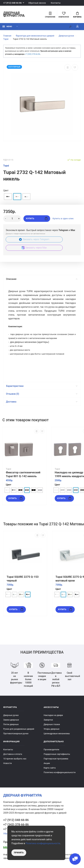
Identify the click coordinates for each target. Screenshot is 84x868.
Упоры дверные (52, 729)
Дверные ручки (11, 715)
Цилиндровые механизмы (57, 733)
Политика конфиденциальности (60, 772)
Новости (7, 763)
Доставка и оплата (13, 754)
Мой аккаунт (77, 26)
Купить (37, 218)
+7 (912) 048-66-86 (12, 3)
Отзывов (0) (42, 394)
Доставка (42, 402)
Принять (19, 853)
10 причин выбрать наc (15, 759)
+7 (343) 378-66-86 (32, 54)
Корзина (77, 15)
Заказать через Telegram (34, 239)
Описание (42, 279)
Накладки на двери (53, 715)
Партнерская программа (56, 759)
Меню (7, 27)
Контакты (56, 3)
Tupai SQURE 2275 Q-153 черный (23, 579)
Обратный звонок (37, 3)
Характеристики (42, 386)
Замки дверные (11, 720)
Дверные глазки (52, 724)
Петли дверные (11, 724)
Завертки (48, 720)
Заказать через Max (34, 248)
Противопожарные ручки (16, 733)
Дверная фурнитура (14, 14)
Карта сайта (50, 768)
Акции (47, 763)
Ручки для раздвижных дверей (19, 729)
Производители (51, 749)
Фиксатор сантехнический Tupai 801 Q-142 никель (23, 474)
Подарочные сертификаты (57, 754)
